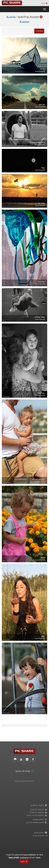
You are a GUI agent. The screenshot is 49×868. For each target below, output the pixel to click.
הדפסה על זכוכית (38, 812)
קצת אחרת (41, 282)
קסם (43, 636)
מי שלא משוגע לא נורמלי (37, 143)
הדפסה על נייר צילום (37, 815)
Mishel (43, 558)
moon (43, 168)
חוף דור (42, 69)
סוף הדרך (42, 105)
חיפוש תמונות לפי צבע (36, 822)
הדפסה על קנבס (39, 810)
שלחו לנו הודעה (23, 771)
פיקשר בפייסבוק (39, 805)
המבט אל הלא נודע (39, 479)
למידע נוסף (14, 858)
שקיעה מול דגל (40, 203)
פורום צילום (41, 833)
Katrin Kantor (39, 71)
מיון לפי (39, 31)
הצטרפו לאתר (40, 836)
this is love (41, 393)
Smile (43, 710)
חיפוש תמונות (40, 819)
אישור (24, 861)
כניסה (44, 3)
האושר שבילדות (40, 317)
